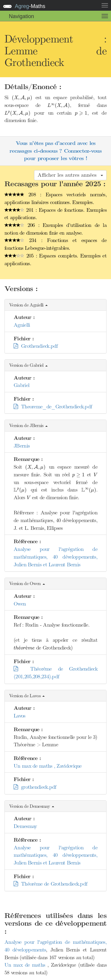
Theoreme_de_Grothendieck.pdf (53, 407)
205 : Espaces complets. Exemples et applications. (55, 260)
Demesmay (25, 826)
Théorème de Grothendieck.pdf (50, 884)
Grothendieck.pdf (36, 346)
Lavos (20, 716)
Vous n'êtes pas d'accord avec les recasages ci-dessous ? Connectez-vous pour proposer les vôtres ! (55, 151)
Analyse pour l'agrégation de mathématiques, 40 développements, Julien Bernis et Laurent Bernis (55, 557)
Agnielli (22, 325)
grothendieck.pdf (35, 787)
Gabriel (21, 385)
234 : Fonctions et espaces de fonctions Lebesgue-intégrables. (55, 244)
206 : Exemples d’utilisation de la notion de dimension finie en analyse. (55, 229)
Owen (20, 604)
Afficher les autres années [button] (70, 175)
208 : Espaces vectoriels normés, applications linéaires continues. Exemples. (55, 198)
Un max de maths (26, 965)
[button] (55, 305)
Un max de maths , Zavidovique (48, 766)
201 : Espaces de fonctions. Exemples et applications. (55, 214)
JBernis (22, 446)
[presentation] (22, 98)
